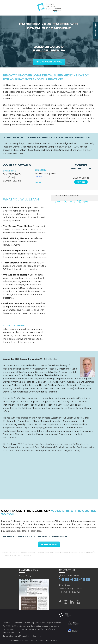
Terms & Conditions (11, 636)
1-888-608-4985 (75, 580)
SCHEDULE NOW (49, 544)
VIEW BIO (81, 182)
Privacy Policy (26, 636)
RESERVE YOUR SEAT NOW (49, 62)
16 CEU (38, 177)
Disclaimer (37, 636)
